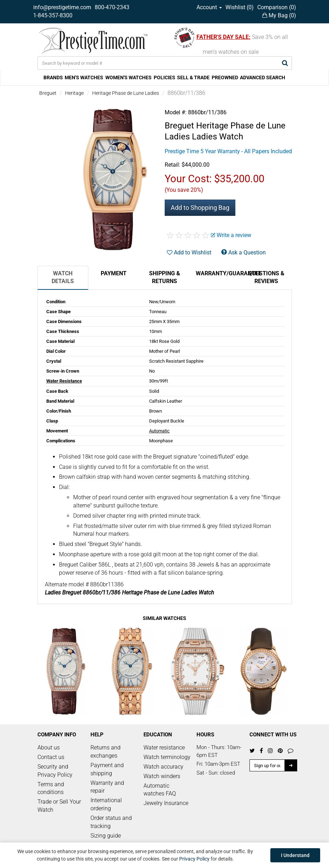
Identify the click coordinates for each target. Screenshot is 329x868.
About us (49, 748)
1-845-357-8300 (53, 15)
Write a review (231, 235)
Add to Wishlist (189, 252)
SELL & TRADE (193, 77)
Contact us (51, 757)
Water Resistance (64, 381)
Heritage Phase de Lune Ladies (126, 93)
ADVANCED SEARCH (263, 77)
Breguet (48, 93)
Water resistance (164, 748)
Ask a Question (243, 252)
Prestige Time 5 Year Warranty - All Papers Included (228, 151)
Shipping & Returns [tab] (165, 277)
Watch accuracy (163, 767)
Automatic (159, 431)
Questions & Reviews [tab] (266, 277)
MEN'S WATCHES (84, 77)
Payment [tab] (114, 273)
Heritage (74, 93)
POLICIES (164, 77)
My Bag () (279, 15)
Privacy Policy (194, 859)
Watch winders (162, 776)
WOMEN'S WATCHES (128, 77)
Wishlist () (240, 7)
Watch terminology (167, 757)
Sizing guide (106, 836)
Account (209, 7)
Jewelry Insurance (166, 803)
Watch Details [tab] (63, 277)
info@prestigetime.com (62, 7)
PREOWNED (225, 77)
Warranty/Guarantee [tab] (218, 273)
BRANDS (53, 77)
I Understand (295, 855)
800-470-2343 (112, 7)
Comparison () (277, 7)
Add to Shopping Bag (200, 208)
